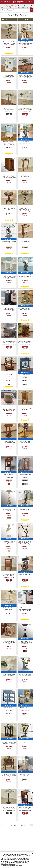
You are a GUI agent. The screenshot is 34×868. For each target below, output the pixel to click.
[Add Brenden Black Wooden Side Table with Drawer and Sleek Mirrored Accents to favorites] (14, 725)
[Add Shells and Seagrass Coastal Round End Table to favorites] (30, 126)
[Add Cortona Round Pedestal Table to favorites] (14, 192)
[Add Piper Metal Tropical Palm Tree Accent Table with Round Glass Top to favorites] (14, 92)
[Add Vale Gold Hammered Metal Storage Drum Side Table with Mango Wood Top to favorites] (14, 392)
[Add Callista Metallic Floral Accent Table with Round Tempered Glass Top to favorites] (30, 192)
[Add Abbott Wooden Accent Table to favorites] (14, 359)
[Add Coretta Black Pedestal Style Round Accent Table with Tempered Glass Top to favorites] (14, 791)
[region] (17, 860)
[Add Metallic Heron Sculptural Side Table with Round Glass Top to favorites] (14, 525)
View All (23, 825)
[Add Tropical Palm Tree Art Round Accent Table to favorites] (30, 425)
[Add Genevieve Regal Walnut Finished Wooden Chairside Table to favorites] (14, 758)
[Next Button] (31, 825)
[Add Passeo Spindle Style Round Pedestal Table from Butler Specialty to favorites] (30, 625)
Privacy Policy (5, 864)
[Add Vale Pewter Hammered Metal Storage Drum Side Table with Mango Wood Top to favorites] (14, 325)
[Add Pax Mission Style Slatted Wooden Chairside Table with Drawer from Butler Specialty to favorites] (30, 791)
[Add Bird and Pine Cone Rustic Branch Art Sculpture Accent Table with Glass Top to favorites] (30, 525)
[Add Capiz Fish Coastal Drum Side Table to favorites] (30, 758)
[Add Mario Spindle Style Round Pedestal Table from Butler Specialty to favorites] (14, 492)
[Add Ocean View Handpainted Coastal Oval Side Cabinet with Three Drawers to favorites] (14, 126)
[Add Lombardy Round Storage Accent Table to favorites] (30, 392)
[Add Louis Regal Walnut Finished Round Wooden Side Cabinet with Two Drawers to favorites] (14, 558)
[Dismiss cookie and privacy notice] (32, 854)
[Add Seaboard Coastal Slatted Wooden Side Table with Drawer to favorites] (30, 458)
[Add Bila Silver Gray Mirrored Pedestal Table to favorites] (14, 592)
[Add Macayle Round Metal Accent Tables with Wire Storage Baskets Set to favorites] (30, 691)
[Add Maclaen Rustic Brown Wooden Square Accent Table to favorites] (14, 625)
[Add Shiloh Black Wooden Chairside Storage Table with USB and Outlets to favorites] (14, 292)
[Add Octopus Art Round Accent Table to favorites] (30, 558)
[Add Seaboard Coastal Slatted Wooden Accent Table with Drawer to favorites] (30, 359)
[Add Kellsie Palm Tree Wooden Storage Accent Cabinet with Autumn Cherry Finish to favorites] (30, 325)
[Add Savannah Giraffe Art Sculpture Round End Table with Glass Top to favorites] (30, 26)
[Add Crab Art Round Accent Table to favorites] (30, 725)
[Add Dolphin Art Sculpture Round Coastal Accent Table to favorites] (30, 492)
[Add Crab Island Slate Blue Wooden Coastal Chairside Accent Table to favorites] (14, 691)
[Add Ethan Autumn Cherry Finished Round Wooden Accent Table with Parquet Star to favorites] (14, 425)
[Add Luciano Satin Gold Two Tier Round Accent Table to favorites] (30, 292)
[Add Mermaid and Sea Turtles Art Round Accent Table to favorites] (30, 658)
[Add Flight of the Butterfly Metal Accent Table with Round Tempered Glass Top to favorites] (14, 26)
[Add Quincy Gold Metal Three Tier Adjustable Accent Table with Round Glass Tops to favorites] (30, 92)
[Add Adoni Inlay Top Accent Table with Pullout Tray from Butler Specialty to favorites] (14, 458)
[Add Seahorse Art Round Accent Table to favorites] (14, 225)
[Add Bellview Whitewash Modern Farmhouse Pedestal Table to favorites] (14, 658)
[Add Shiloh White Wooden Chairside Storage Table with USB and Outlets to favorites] (30, 592)
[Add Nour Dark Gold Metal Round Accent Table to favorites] (30, 159)
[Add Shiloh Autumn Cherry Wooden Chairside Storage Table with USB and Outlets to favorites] (14, 159)
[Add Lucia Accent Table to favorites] (30, 225)
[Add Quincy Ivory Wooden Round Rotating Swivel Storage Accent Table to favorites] (14, 59)
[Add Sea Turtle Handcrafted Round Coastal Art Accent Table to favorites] (30, 259)
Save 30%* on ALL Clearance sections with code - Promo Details (17, 2)
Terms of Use (12, 864)
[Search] (32, 10)
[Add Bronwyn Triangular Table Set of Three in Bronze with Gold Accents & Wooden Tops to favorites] (30, 59)
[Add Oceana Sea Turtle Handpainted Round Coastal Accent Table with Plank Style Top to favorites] (14, 259)
